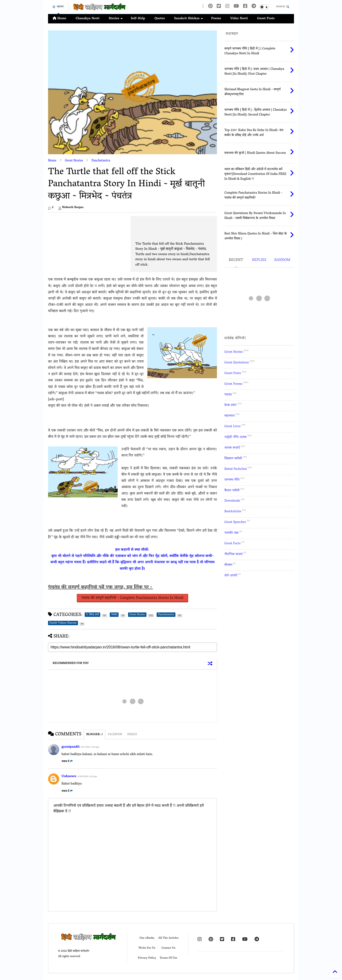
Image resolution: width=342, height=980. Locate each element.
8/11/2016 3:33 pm (90, 747)
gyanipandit (71, 747)
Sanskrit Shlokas (189, 19)
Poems (216, 19)
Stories (116, 19)
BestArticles (233, 512)
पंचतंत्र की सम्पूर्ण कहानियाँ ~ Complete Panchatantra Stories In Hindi (132, 598)
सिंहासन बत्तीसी (233, 459)
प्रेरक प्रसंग (231, 405)
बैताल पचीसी (232, 491)
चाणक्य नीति (232, 480)
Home (60, 19)
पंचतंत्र (228, 395)
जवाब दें (67, 761)
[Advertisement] (132, 227)
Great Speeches (235, 522)
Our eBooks (147, 938)
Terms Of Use (168, 958)
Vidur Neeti (239, 19)
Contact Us (168, 948)
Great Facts (232, 544)
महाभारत (229, 416)
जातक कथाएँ (232, 448)
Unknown (69, 777)
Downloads (232, 501)
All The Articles (168, 938)
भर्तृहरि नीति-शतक (236, 437)
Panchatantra (101, 161)
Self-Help (138, 19)
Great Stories (74, 161)
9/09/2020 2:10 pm (87, 777)
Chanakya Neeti (88, 19)
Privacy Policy (147, 958)
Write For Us (147, 948)
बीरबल (228, 565)
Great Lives (232, 427)
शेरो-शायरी (231, 576)
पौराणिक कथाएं (234, 554)
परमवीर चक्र (231, 533)
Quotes (160, 19)
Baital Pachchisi (236, 469)
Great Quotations (237, 363)
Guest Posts (266, 19)
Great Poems (233, 384)
